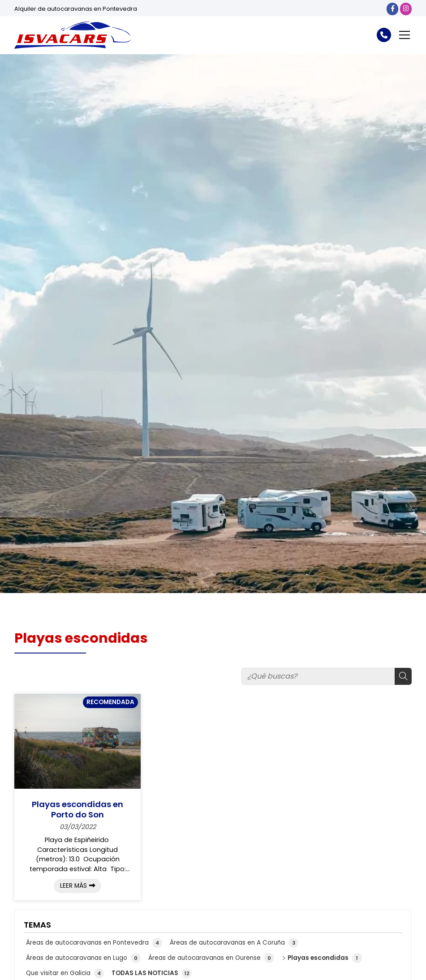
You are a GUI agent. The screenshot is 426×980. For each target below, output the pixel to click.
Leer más (73, 886)
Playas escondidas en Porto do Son (77, 810)
